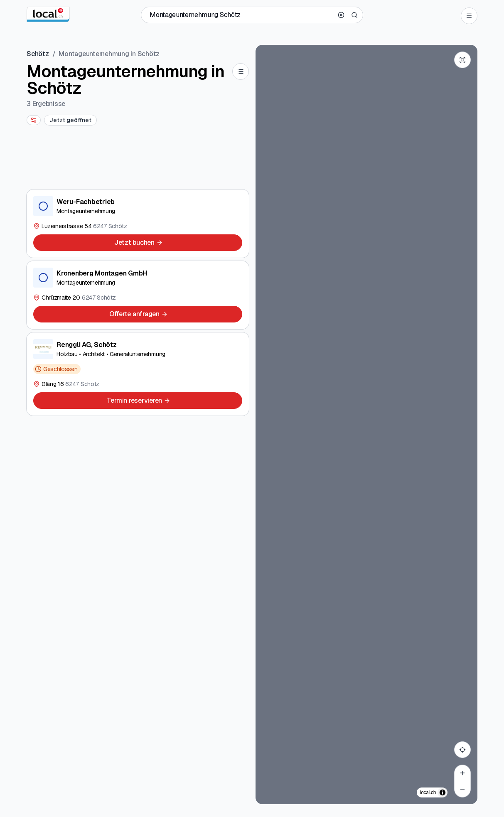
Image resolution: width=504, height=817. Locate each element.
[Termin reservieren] (138, 401)
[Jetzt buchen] (138, 243)
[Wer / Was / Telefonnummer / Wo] (241, 15)
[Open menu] (469, 16)
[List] (241, 71)
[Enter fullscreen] (462, 60)
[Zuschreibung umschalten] (443, 792)
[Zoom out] (462, 789)
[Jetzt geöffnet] (70, 120)
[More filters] (34, 120)
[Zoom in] (462, 773)
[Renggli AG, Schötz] (138, 374)
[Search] (354, 15)
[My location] (462, 750)
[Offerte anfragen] (138, 314)
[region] (367, 424)
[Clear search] (341, 15)
